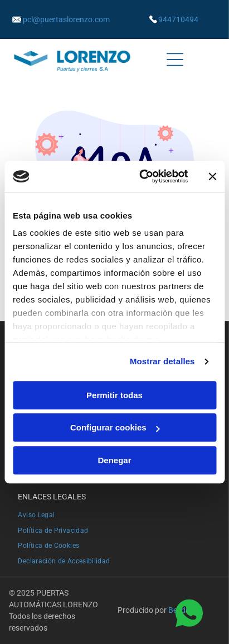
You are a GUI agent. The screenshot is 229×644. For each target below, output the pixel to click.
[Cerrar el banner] (212, 176)
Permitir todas (114, 395)
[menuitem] (114, 513)
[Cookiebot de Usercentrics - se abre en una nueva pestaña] (142, 176)
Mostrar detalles (162, 361)
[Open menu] (175, 60)
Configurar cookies (115, 427)
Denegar (114, 460)
